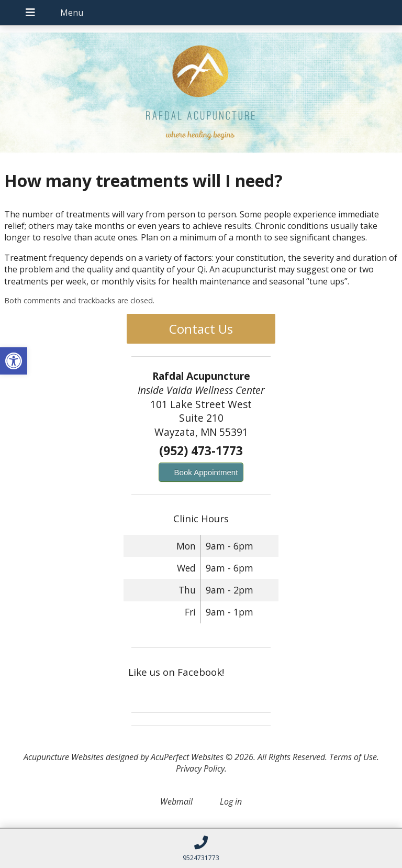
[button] (14, 361)
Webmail (176, 801)
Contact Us (201, 329)
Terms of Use (353, 757)
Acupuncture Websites (64, 757)
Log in (231, 801)
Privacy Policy (200, 768)
